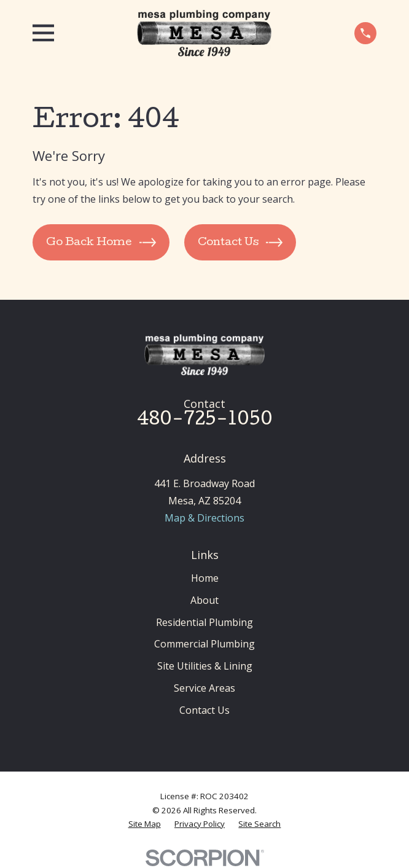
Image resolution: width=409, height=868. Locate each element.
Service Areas (204, 688)
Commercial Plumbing (204, 644)
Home (205, 578)
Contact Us (204, 710)
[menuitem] (145, 824)
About (204, 600)
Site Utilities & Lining (205, 666)
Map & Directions (204, 518)
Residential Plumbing (204, 622)
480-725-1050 (205, 420)
